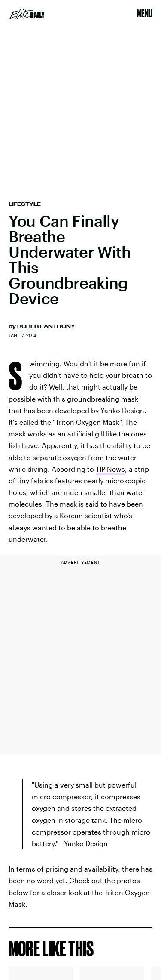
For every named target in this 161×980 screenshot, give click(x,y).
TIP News (110, 469)
